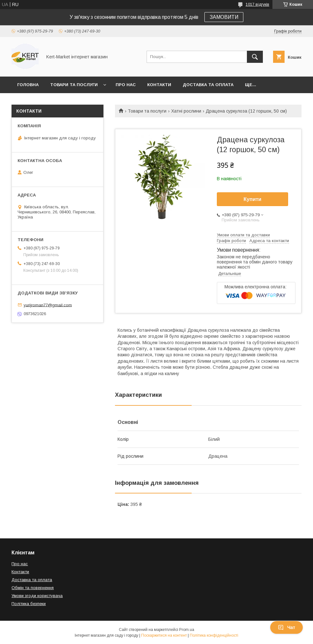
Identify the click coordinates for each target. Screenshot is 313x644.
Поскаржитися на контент (164, 635)
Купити (253, 199)
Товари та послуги (74, 85)
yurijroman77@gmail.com (48, 305)
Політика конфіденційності (214, 635)
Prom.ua (187, 630)
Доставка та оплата (208, 85)
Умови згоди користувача (37, 596)
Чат (286, 627)
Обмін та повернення (33, 588)
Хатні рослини (186, 111)
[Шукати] (255, 57)
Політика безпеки (29, 604)
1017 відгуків (257, 4)
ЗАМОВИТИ (224, 17)
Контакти (159, 85)
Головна (28, 85)
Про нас (126, 85)
